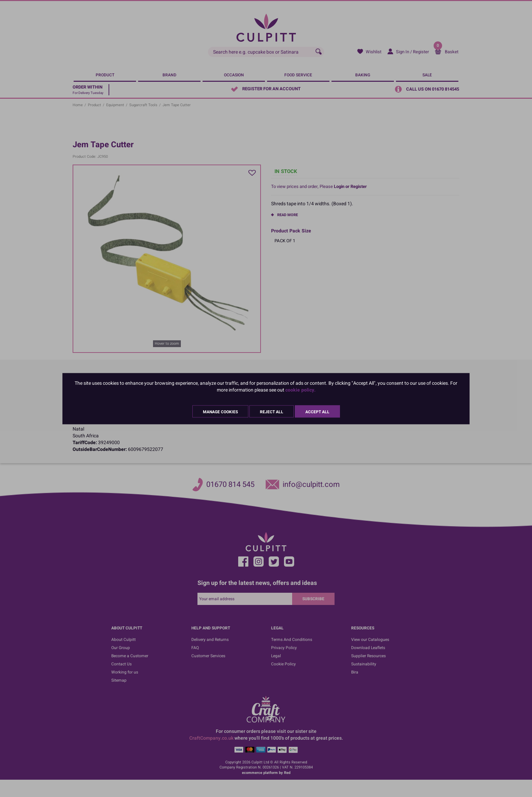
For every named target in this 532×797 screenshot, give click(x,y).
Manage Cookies (220, 412)
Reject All (272, 412)
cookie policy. (300, 390)
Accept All (317, 412)
